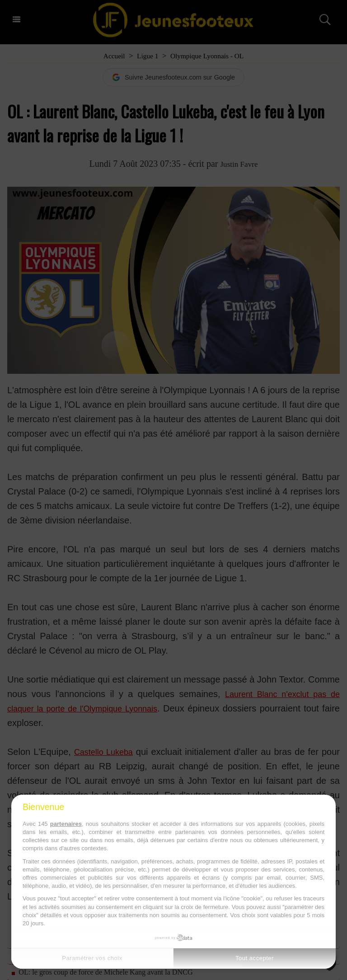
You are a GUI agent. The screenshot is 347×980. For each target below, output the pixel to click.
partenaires (66, 824)
